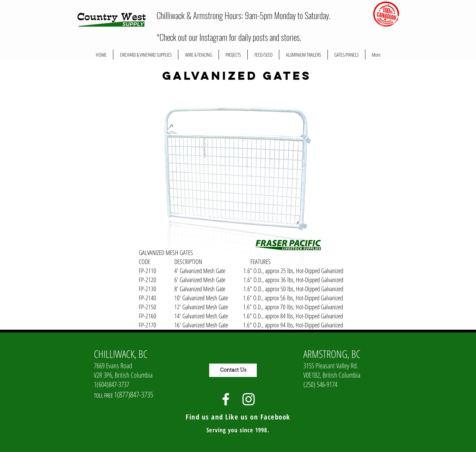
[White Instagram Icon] (249, 399)
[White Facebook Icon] (226, 399)
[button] (233, 55)
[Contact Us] (233, 370)
